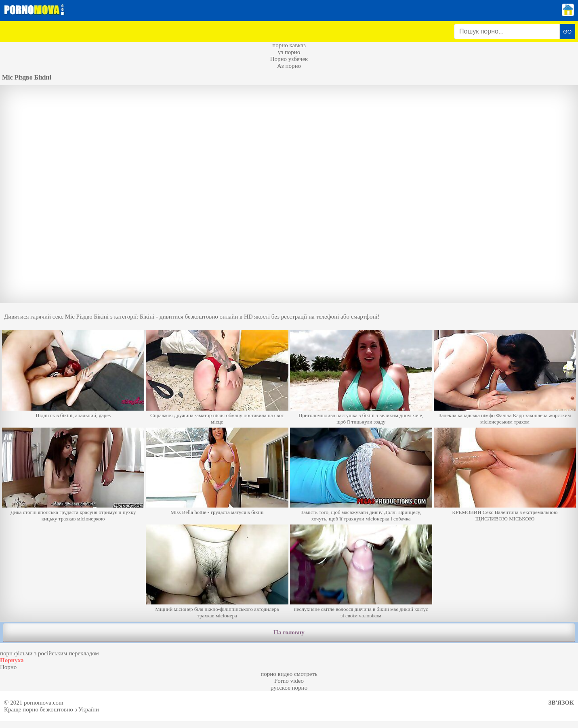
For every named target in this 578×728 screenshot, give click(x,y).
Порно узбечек (289, 59)
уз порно (289, 52)
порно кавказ (289, 45)
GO (567, 32)
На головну (289, 632)
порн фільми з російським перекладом (49, 653)
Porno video (289, 681)
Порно (8, 667)
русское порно (289, 688)
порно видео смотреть (289, 674)
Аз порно (289, 66)
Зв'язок (561, 703)
